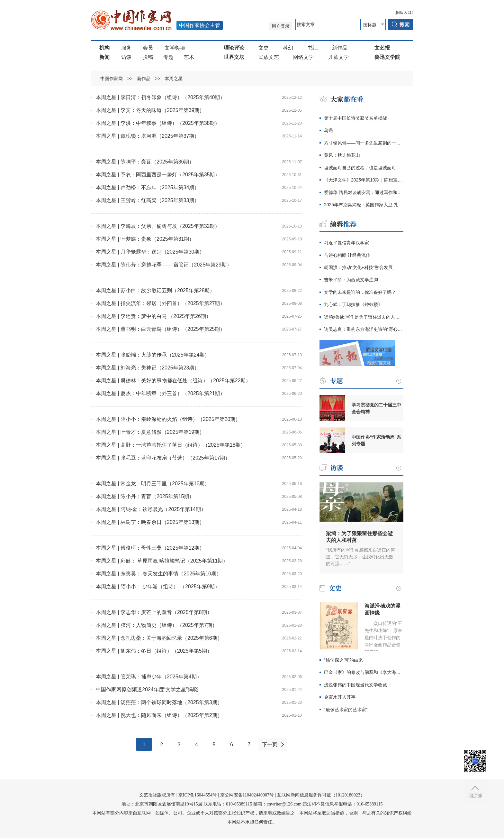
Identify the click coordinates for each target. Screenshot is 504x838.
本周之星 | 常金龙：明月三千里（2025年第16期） (153, 484)
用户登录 (281, 26)
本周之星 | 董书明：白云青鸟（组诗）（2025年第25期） (160, 329)
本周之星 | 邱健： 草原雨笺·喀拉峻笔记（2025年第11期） (162, 561)
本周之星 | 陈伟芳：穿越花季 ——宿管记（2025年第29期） (164, 265)
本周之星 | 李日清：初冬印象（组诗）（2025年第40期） (160, 97)
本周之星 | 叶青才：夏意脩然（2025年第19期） (150, 432)
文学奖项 (175, 48)
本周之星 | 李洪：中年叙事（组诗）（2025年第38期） (158, 123)
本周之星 (174, 79)
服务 (126, 48)
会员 (148, 48)
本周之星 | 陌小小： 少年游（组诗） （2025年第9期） (158, 587)
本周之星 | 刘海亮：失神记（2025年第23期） (148, 368)
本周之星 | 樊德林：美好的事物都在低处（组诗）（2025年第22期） (173, 381)
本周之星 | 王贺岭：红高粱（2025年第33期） (148, 200)
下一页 (270, 745)
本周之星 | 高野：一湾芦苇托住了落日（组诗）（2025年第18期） (171, 445)
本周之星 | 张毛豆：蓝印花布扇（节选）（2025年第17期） (163, 458)
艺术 (189, 57)
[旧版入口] (404, 13)
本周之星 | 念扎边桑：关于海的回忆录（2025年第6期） (159, 638)
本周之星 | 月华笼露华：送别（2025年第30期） (150, 252)
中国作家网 (112, 79)
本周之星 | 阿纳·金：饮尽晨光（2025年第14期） (151, 509)
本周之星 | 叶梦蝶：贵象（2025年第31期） (145, 239)
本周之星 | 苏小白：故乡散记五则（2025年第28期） (155, 290)
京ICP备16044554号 (198, 795)
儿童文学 (338, 57)
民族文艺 (269, 57)
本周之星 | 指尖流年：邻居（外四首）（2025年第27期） (160, 303)
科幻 (288, 48)
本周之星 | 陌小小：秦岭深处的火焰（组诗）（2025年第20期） (168, 419)
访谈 (126, 57)
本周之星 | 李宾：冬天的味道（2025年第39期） (150, 110)
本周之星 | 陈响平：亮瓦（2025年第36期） (145, 162)
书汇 (313, 48)
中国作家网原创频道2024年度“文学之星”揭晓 (147, 689)
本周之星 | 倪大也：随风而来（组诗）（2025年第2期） (159, 715)
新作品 (340, 48)
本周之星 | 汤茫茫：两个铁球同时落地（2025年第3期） (159, 702)
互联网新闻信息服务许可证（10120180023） (321, 795)
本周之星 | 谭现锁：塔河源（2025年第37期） (148, 136)
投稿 (148, 57)
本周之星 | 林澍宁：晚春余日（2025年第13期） (150, 522)
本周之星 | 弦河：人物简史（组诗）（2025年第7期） (157, 625)
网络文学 (303, 57)
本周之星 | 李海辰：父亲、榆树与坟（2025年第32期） (158, 226)
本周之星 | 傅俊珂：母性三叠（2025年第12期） (150, 548)
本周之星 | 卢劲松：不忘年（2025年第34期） (148, 187)
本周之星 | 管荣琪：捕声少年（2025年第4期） (149, 677)
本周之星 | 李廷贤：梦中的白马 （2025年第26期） (153, 316)
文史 (264, 48)
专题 (168, 57)
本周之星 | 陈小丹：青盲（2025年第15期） (145, 496)
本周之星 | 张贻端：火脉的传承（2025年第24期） (153, 355)
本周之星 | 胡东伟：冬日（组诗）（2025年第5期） (154, 651)
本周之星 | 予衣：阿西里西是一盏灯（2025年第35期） (158, 175)
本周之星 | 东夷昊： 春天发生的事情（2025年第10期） (159, 574)
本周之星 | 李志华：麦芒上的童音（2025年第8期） (154, 612)
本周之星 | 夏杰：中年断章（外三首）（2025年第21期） (160, 393)
